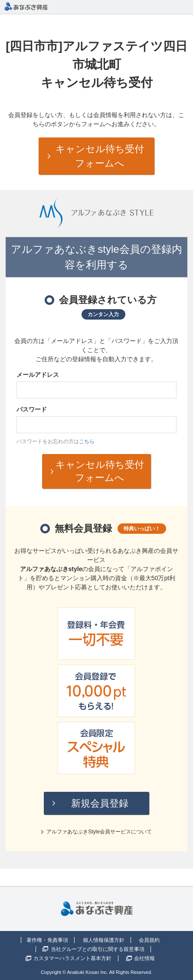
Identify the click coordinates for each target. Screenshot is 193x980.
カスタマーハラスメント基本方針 (72, 958)
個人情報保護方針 (104, 940)
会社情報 (144, 958)
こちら (87, 441)
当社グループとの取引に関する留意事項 (98, 949)
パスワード (32, 409)
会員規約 (149, 940)
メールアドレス (38, 375)
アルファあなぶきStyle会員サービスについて (99, 832)
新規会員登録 (100, 803)
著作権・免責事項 (47, 940)
